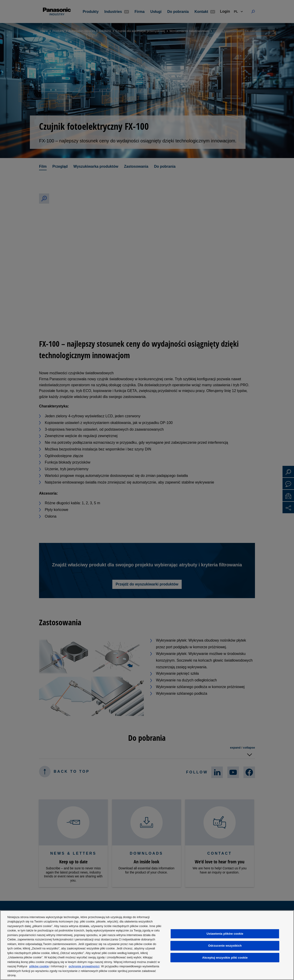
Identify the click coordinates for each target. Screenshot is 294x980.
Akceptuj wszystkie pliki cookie (225, 958)
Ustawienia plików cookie (225, 934)
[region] (147, 945)
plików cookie (39, 966)
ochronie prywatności (84, 966)
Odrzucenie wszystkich (225, 946)
